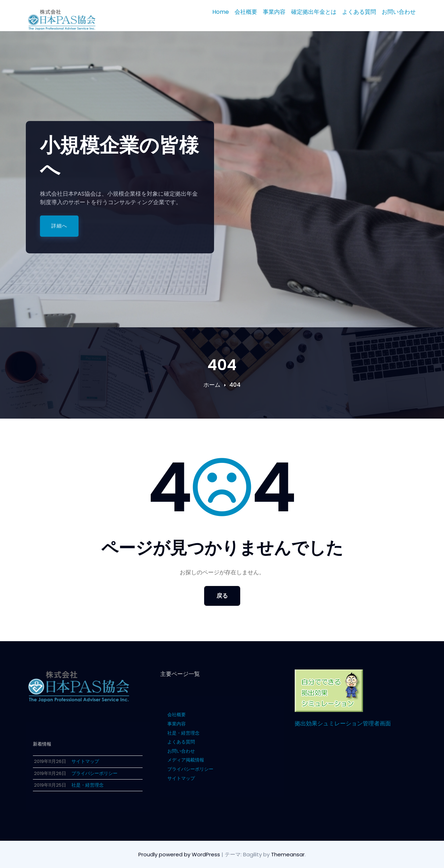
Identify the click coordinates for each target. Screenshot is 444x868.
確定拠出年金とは (314, 12)
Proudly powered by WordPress (180, 854)
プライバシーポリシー (190, 769)
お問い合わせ (399, 12)
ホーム (212, 385)
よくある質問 (359, 12)
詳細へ (59, 226)
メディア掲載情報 (186, 760)
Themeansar (288, 854)
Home (221, 12)
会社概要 (246, 12)
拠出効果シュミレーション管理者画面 (343, 723)
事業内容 (274, 12)
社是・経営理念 (183, 733)
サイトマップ (181, 778)
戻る (222, 596)
